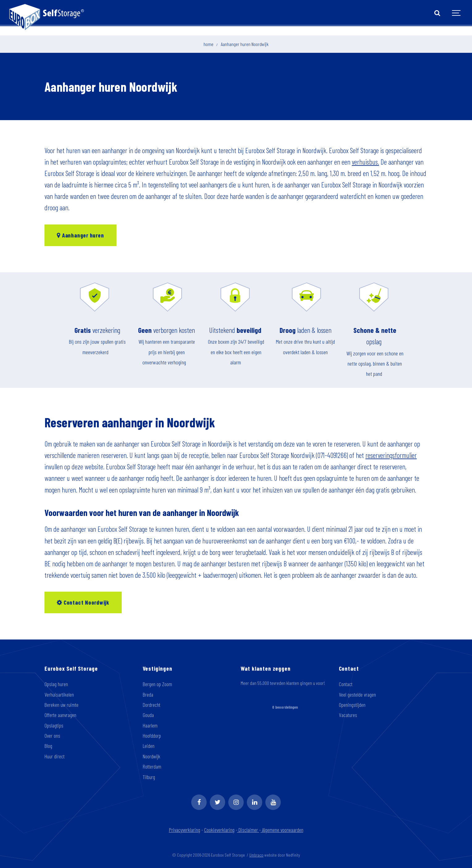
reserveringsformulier (391, 455)
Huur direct (55, 756)
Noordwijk (152, 756)
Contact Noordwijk (83, 602)
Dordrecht (152, 705)
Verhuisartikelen (59, 694)
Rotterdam (152, 766)
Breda (148, 694)
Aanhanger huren (80, 235)
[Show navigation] (457, 13)
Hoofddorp (152, 736)
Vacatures (348, 715)
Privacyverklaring (185, 830)
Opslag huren (56, 684)
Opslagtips (54, 725)
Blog (48, 746)
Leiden (149, 746)
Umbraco (256, 855)
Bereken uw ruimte (61, 705)
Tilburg (149, 777)
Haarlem (150, 725)
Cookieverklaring (219, 830)
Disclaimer (249, 830)
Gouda (148, 715)
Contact (346, 684)
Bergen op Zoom (157, 684)
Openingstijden (352, 705)
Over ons (52, 736)
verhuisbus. (365, 162)
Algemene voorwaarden (282, 830)
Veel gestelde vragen (357, 694)
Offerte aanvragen (60, 715)
